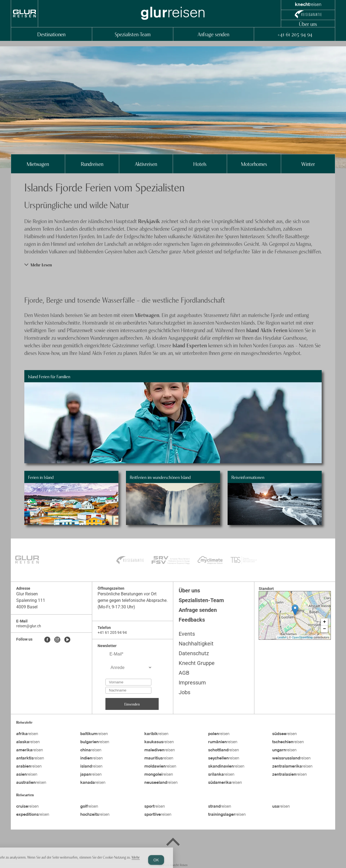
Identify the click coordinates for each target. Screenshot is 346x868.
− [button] (325, 629)
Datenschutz (194, 653)
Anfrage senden (213, 34)
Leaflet (282, 637)
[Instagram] (57, 640)
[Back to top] (173, 843)
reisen (27, 734)
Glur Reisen (27, 594)
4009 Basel (27, 607)
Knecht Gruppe (197, 663)
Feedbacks (192, 620)
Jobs (184, 692)
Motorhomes (254, 164)
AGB (184, 673)
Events (187, 634)
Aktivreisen (146, 164)
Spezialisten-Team (133, 34)
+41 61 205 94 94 (295, 34)
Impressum (192, 683)
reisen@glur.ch (29, 626)
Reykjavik (150, 221)
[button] (173, 265)
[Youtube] (67, 640)
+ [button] (325, 622)
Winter (308, 164)
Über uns (308, 24)
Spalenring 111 (31, 600)
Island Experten (190, 345)
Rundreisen (92, 164)
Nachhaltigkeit (196, 644)
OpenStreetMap (302, 637)
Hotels (200, 164)
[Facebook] (47, 640)
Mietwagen (38, 164)
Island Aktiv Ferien (267, 330)
